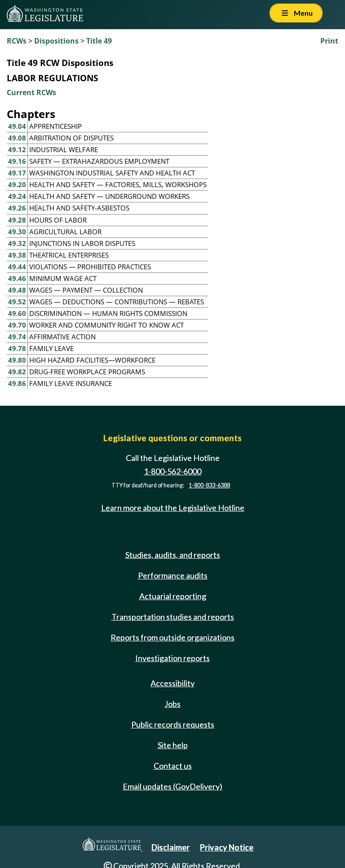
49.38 (17, 255)
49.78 (17, 348)
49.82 (17, 372)
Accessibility (172, 683)
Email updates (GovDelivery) (172, 786)
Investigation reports (172, 658)
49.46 (17, 278)
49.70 (17, 325)
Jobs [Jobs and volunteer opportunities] (172, 704)
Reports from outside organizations (172, 637)
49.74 (17, 337)
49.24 (17, 196)
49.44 (17, 267)
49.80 (17, 360)
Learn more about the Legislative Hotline (173, 508)
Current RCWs (31, 92)
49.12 (17, 149)
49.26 (17, 208)
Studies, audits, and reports (173, 555)
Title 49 (99, 41)
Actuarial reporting (173, 596)
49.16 (17, 161)
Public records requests (173, 724)
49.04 (17, 126)
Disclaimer (170, 847)
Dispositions (56, 41)
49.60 (17, 313)
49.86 (17, 383)
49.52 (17, 302)
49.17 (17, 173)
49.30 (17, 232)
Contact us (173, 766)
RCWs (17, 41)
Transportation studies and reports (173, 617)
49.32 (17, 243)
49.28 (17, 220)
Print (329, 41)
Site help (173, 745)
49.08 (17, 138)
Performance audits (173, 575)
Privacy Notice (227, 847)
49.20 (17, 184)
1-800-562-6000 (172, 471)
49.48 (17, 290)
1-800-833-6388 (209, 485)
